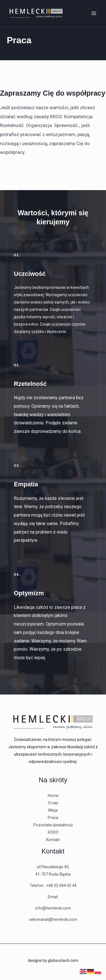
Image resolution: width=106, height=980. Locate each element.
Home (53, 796)
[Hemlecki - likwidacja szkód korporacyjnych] (36, 13)
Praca (53, 818)
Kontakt (53, 840)
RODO (53, 832)
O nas (53, 803)
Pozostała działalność (53, 825)
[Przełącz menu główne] (94, 14)
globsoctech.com (63, 960)
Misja (53, 810)
